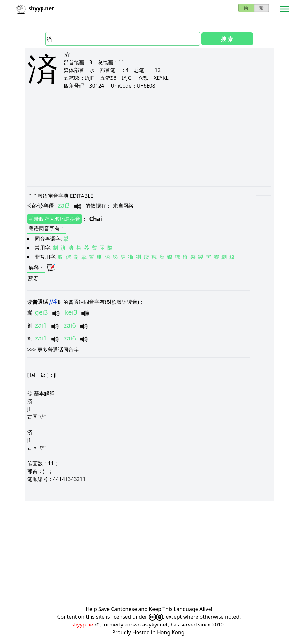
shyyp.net (83, 625)
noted (232, 617)
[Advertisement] (149, 137)
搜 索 (227, 39)
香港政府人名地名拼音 (54, 219)
